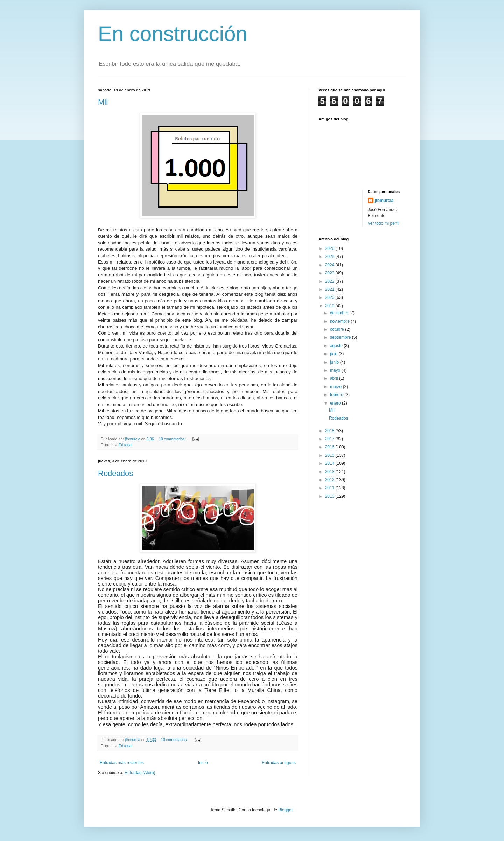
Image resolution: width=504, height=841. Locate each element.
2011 (330, 488)
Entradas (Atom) (140, 773)
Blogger (285, 810)
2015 (330, 455)
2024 (330, 265)
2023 (330, 273)
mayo (336, 370)
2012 (330, 480)
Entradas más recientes (122, 763)
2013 (330, 472)
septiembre (341, 337)
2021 (330, 289)
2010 (330, 496)
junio (335, 362)
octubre (338, 329)
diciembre (340, 313)
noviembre (340, 321)
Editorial (125, 445)
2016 (330, 447)
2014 (330, 463)
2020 (330, 297)
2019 (330, 306)
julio (334, 354)
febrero (337, 395)
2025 (330, 257)
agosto (337, 346)
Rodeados (115, 473)
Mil (103, 102)
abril (335, 378)
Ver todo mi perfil (384, 223)
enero (336, 403)
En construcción (173, 34)
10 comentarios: (173, 439)
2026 (330, 248)
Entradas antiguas (279, 763)
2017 (330, 439)
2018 (330, 431)
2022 (330, 281)
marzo (337, 387)
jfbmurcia (384, 201)
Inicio (203, 763)
